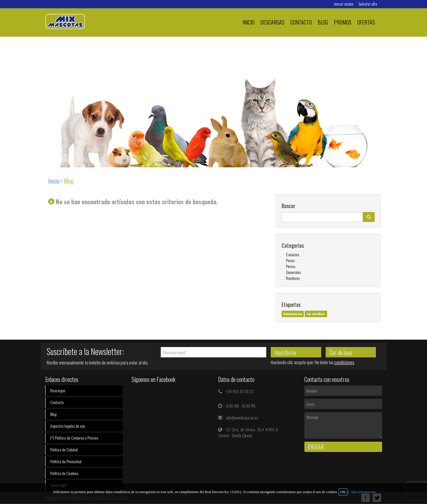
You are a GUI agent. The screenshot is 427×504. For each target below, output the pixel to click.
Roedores (293, 278)
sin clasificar (316, 314)
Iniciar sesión (344, 4)
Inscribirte (285, 352)
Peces (290, 260)
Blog (323, 22)
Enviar (316, 447)
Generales (293, 272)
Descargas (272, 22)
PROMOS (343, 22)
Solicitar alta (368, 4)
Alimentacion (293, 314)
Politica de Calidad (64, 449)
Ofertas (366, 22)
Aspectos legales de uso (68, 426)
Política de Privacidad (66, 461)
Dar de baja (341, 352)
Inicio (249, 22)
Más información (363, 492)
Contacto (301, 22)
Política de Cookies (64, 473)
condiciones (344, 362)
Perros (291, 266)
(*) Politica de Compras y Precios (74, 438)
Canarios (293, 254)
